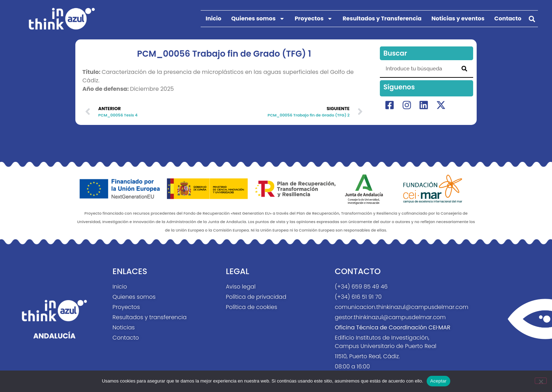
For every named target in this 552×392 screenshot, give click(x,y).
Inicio (214, 18)
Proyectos (314, 19)
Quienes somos (258, 19)
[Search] (464, 69)
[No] (541, 381)
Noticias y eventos (458, 18)
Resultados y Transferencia (382, 18)
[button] (532, 19)
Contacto (508, 18)
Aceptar (438, 381)
